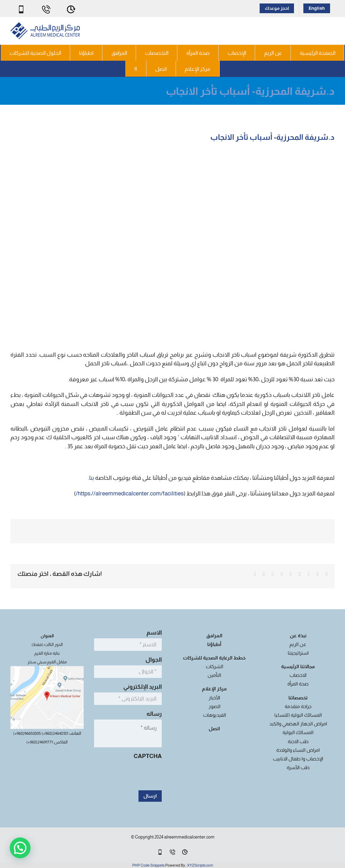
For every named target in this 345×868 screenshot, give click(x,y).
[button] (136, 69)
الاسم (152, 633)
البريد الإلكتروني (141, 687)
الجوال (152, 660)
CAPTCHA (148, 756)
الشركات (214, 666)
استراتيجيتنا (298, 653)
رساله (152, 714)
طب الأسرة (298, 767)
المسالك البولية (298, 732)
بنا (92, 478)
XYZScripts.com (200, 865)
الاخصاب (298, 675)
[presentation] (109, 775)
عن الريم (298, 644)
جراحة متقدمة (298, 706)
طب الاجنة (298, 741)
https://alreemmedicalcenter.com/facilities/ (130, 493)
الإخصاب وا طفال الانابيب (298, 759)
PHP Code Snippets (148, 865)
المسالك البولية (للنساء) (298, 715)
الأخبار (214, 698)
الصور (214, 706)
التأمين (214, 675)
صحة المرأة (298, 684)
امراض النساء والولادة (298, 750)
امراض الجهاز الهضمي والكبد (298, 724)
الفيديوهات (214, 715)
